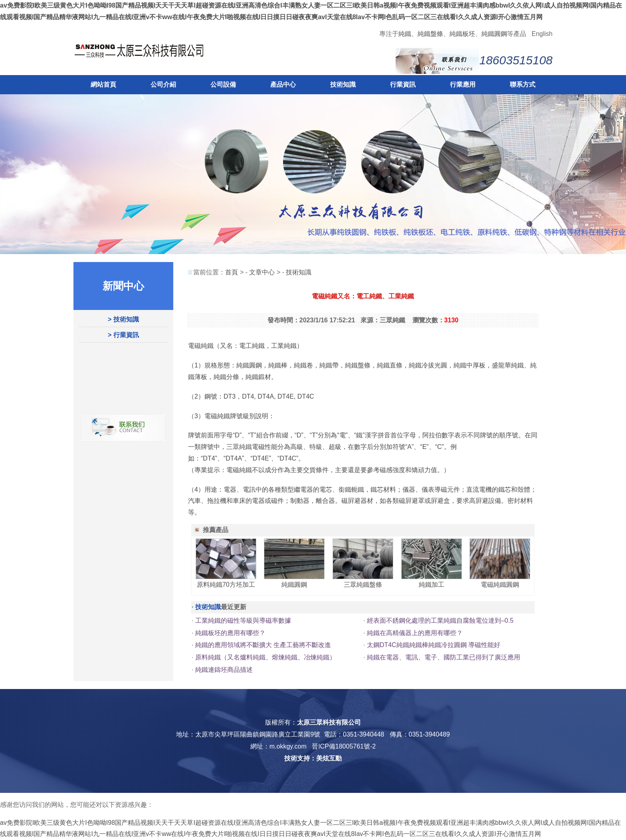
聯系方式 (523, 84)
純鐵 (405, 34)
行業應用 (463, 84)
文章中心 (262, 272)
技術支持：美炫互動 (313, 758)
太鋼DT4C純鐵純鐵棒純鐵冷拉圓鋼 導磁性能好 (434, 645)
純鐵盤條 (430, 34)
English (542, 34)
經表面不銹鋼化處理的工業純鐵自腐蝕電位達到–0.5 (440, 621)
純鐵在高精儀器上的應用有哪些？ (415, 633)
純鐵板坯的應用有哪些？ (230, 633)
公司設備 (223, 84)
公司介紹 (163, 84)
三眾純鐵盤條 (363, 585)
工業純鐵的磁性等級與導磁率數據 (243, 621)
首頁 (232, 272)
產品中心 (283, 84)
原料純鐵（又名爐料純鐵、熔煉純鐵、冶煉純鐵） (265, 657)
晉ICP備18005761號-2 (344, 746)
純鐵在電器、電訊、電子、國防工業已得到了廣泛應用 (444, 657)
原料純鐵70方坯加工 (226, 585)
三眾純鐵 (239, 447)
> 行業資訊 (123, 335)
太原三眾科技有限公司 (329, 722)
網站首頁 (103, 84)
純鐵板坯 (462, 34)
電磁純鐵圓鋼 (500, 585)
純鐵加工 (432, 585)
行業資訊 (403, 84)
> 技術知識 (123, 319)
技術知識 (343, 84)
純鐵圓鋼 (494, 34)
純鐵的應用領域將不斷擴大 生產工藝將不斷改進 (263, 645)
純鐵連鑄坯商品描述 (224, 670)
